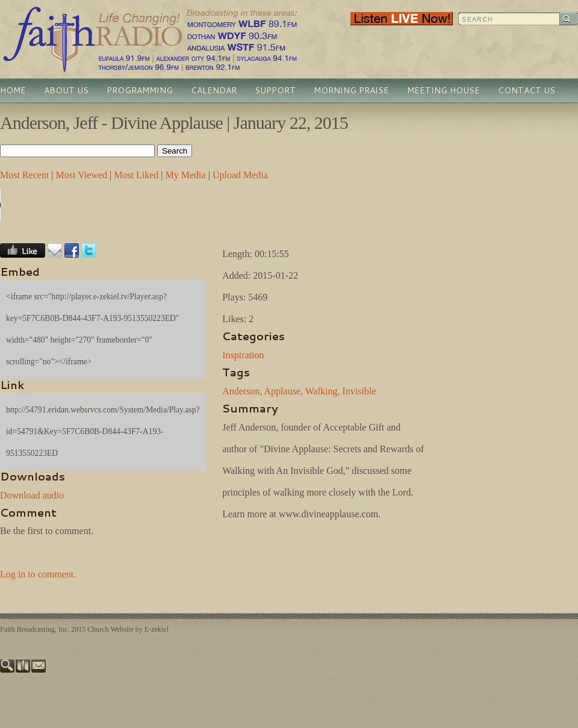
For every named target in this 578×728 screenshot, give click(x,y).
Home (13, 90)
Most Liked (136, 175)
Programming (140, 90)
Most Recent (24, 175)
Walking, (323, 391)
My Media (186, 175)
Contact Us (527, 90)
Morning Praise (351, 90)
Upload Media (240, 175)
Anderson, (242, 391)
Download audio (32, 495)
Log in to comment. (38, 574)
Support (275, 90)
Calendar (214, 90)
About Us (66, 90)
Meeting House (443, 90)
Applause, (284, 391)
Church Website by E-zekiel (128, 629)
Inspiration (243, 355)
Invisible (359, 391)
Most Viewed (82, 175)
